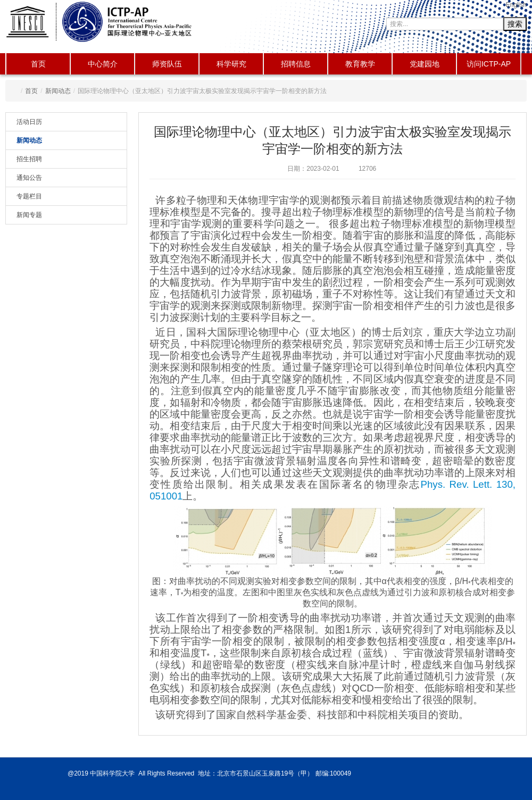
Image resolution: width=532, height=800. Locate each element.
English (516, 5)
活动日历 (29, 122)
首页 (38, 64)
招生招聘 (29, 159)
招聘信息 (296, 64)
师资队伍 (167, 64)
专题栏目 (29, 196)
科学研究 (231, 64)
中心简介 (103, 64)
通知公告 (29, 178)
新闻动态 (58, 91)
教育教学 (360, 64)
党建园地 (425, 64)
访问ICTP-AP (489, 64)
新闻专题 (29, 215)
